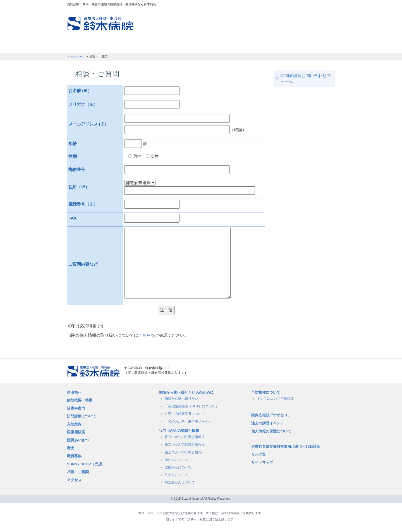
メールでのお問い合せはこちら (303, 371)
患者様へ (74, 392)
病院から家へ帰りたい (181, 399)
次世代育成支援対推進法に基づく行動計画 (286, 446)
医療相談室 (76, 432)
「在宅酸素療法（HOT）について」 (192, 406)
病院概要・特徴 (247, 46)
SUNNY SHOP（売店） (86, 464)
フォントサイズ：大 (329, 5)
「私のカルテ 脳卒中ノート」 (188, 422)
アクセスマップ (260, 6)
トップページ (76, 57)
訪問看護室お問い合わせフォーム (306, 78)
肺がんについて (176, 460)
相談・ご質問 (78, 472)
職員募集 (287, 46)
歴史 (71, 448)
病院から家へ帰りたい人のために (186, 392)
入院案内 (74, 424)
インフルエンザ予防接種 (275, 399)
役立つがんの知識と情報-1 (185, 437)
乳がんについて (176, 475)
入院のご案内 (204, 46)
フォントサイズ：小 (312, 5)
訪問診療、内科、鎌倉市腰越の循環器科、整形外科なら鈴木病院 (100, 24)
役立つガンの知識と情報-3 (185, 452)
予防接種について (266, 392)
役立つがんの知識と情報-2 (185, 444)
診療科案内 (76, 408)
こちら (144, 335)
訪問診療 (118, 46)
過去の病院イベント (268, 423)
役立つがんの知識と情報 (179, 431)
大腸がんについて (178, 467)
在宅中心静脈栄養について (185, 414)
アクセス (74, 480)
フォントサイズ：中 (320, 5)
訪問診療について (82, 416)
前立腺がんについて (180, 482)
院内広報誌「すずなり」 (271, 415)
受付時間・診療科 (159, 46)
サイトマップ (262, 462)
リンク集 (259, 454)
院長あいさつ (78, 440)
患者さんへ (84, 46)
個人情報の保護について (271, 431)
